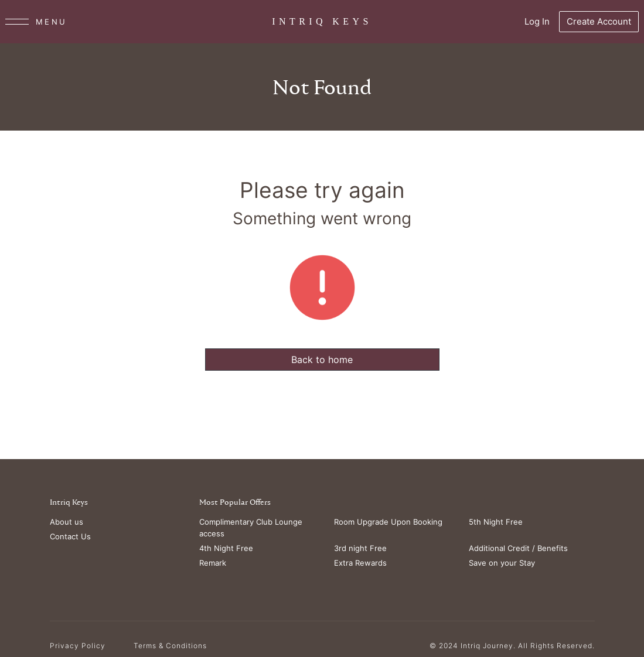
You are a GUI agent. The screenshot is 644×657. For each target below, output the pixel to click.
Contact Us (70, 536)
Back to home (322, 360)
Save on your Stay (502, 563)
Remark (213, 563)
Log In (537, 21)
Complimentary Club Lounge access (251, 528)
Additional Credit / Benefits (518, 548)
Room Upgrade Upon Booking (388, 522)
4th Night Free (226, 548)
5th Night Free (496, 522)
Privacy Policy (78, 646)
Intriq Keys (69, 503)
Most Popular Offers (235, 503)
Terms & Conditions (170, 646)
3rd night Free (360, 548)
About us (67, 522)
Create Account (599, 21)
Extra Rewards (360, 563)
